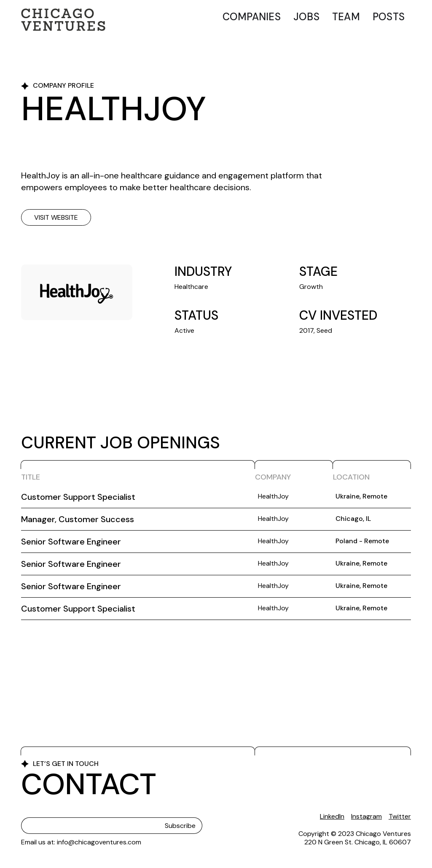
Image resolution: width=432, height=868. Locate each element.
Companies (252, 17)
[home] (63, 20)
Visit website (56, 217)
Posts (389, 17)
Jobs (306, 17)
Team (346, 17)
